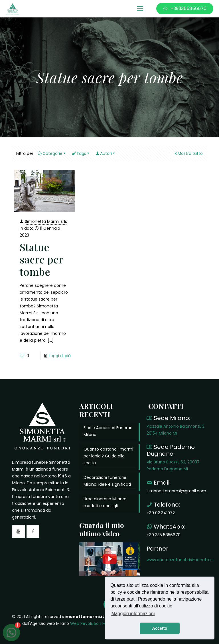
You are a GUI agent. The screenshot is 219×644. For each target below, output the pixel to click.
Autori (106, 153)
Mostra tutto (188, 153)
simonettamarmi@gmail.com (176, 491)
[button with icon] (18, 531)
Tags (81, 153)
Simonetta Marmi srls (46, 221)
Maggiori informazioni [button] (133, 614)
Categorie (52, 153)
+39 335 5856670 (164, 535)
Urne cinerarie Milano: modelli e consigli (105, 502)
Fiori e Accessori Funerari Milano (108, 431)
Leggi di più (60, 356)
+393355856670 (185, 8)
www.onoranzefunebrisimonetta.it (180, 560)
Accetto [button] (160, 628)
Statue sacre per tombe (41, 259)
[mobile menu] (140, 9)
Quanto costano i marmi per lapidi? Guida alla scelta (108, 456)
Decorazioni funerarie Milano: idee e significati (107, 481)
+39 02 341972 (161, 513)
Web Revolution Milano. (93, 623)
